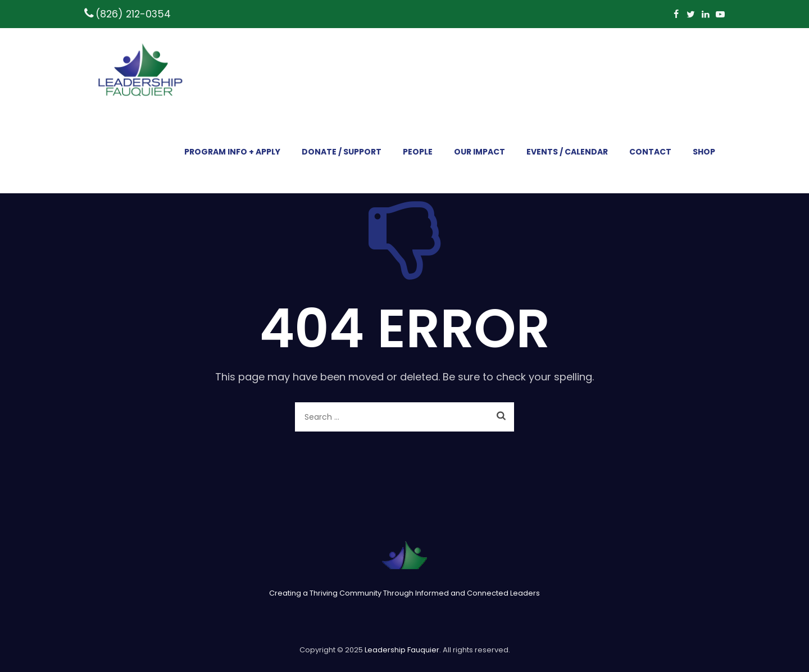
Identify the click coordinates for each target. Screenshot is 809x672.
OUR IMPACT (480, 152)
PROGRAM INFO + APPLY (232, 152)
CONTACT (650, 152)
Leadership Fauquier (402, 650)
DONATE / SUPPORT (342, 152)
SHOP (704, 152)
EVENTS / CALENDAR (567, 152)
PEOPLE (418, 152)
